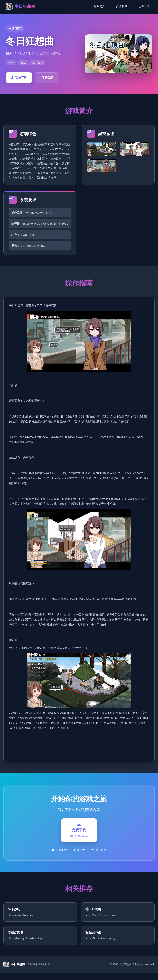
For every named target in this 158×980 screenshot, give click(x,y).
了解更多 (48, 77)
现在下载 (144, 6)
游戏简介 (100, 6)
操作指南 (122, 6)
